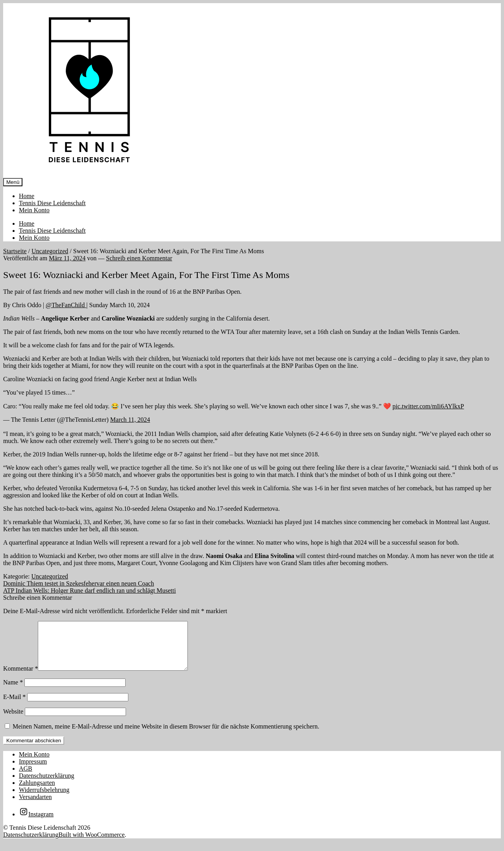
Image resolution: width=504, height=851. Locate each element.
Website (13, 721)
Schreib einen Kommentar (139, 258)
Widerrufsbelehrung (44, 799)
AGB (26, 778)
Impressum (33, 771)
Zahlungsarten (37, 792)
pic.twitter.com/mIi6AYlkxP (428, 406)
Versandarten (35, 806)
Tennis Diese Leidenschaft (52, 203)
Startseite (15, 251)
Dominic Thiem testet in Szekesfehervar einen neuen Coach (79, 583)
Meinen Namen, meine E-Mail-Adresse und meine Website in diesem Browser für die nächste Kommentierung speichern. (166, 736)
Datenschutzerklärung (46, 785)
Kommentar (20, 678)
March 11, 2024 (130, 420)
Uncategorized (50, 251)
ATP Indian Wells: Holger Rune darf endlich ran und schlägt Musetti (90, 591)
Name (13, 692)
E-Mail (14, 706)
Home (27, 196)
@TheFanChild (66, 305)
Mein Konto (34, 210)
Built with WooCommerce (91, 844)
